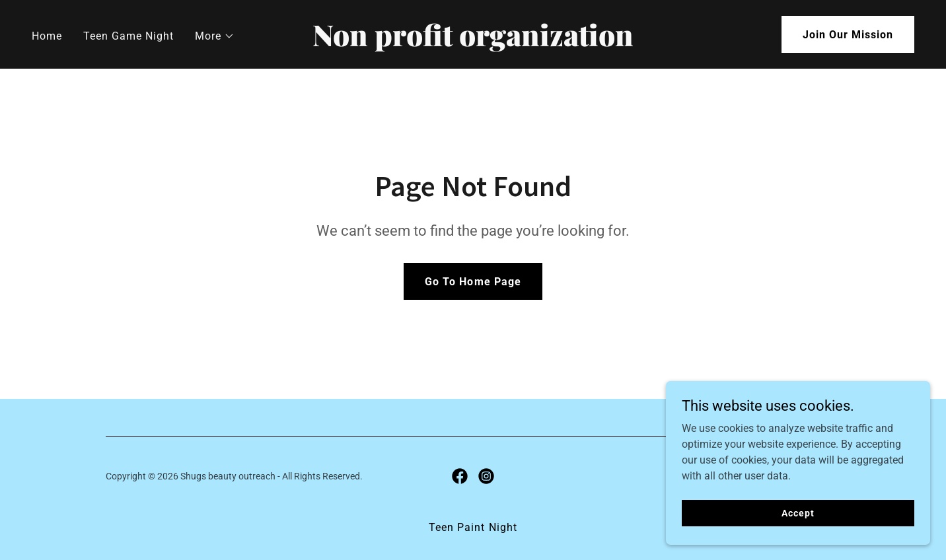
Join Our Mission (848, 35)
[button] (215, 36)
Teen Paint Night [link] (473, 527)
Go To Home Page (473, 282)
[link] (473, 43)
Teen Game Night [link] (128, 36)
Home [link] (47, 36)
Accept (798, 512)
